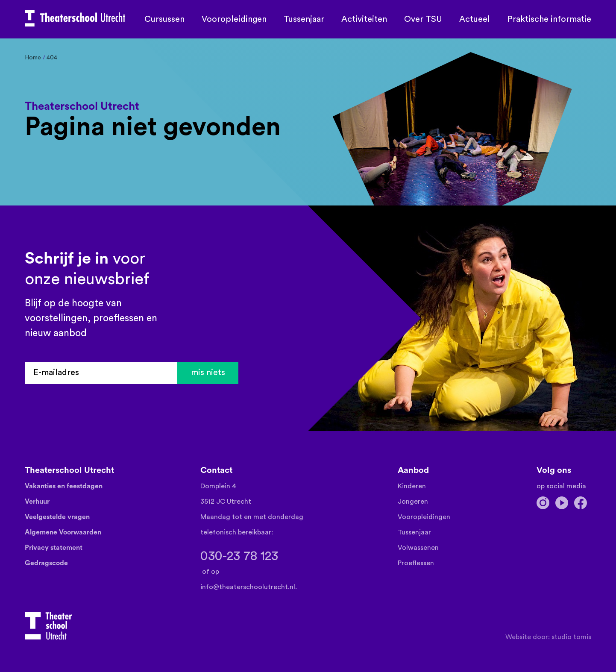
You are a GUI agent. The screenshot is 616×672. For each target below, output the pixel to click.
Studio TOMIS (571, 637)
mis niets (208, 373)
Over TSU (423, 19)
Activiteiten (364, 19)
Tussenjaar (304, 19)
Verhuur (37, 502)
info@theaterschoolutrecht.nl (248, 587)
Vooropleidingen (234, 19)
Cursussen (164, 19)
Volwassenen (418, 548)
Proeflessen (416, 563)
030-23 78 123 (239, 556)
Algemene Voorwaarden (63, 532)
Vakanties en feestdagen (64, 486)
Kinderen (412, 486)
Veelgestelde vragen (57, 517)
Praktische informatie (549, 19)
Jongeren (413, 502)
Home (33, 58)
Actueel (475, 19)
